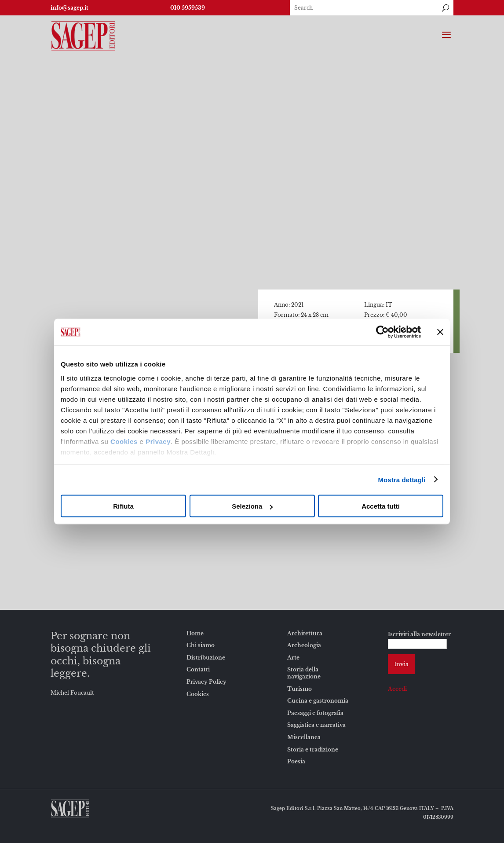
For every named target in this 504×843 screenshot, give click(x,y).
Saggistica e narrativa (316, 725)
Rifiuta (123, 506)
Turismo (299, 689)
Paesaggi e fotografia (315, 713)
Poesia (296, 761)
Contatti (198, 669)
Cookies (124, 441)
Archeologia (304, 645)
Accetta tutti (381, 506)
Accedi (397, 689)
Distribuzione (206, 658)
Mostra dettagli (402, 479)
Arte (293, 658)
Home (195, 633)
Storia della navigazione (304, 673)
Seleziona (252, 506)
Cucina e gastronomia (318, 701)
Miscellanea (304, 737)
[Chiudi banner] (440, 332)
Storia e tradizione (313, 750)
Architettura (305, 633)
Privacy (158, 441)
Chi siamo (201, 645)
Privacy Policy (206, 682)
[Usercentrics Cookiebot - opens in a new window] (382, 332)
